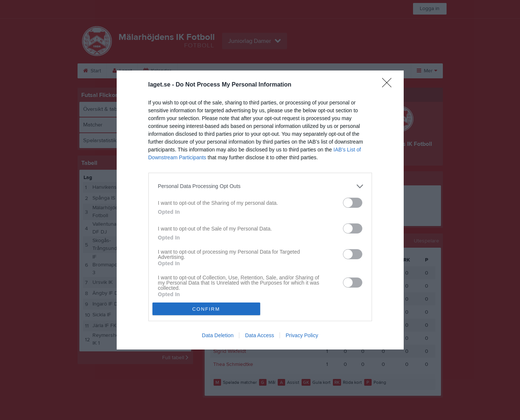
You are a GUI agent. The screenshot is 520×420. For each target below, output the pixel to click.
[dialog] (260, 210)
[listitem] (260, 186)
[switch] (353, 203)
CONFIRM (206, 309)
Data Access (259, 335)
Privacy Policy (302, 335)
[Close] (389, 85)
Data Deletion (218, 335)
